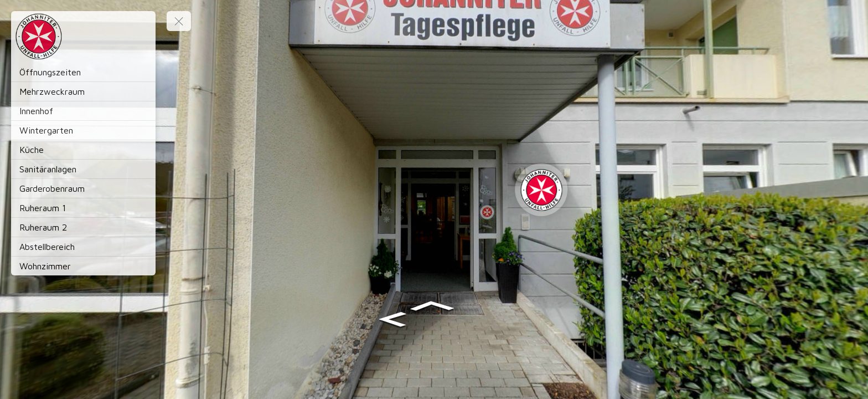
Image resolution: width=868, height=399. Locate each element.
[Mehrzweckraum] (83, 91)
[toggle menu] (179, 21)
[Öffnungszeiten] (83, 72)
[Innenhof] (83, 111)
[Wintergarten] (83, 130)
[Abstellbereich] (83, 247)
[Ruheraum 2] (83, 227)
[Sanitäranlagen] (83, 169)
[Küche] (83, 150)
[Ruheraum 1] (83, 208)
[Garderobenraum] (83, 188)
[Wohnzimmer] (83, 266)
